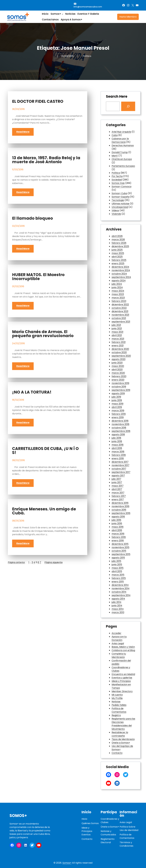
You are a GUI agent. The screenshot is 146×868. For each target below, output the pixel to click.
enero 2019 (118, 417)
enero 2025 (118, 263)
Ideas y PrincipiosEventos (87, 831)
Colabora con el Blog (123, 650)
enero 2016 (118, 541)
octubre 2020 (119, 352)
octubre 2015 (119, 551)
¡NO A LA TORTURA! (32, 392)
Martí (115, 156)
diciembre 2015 (120, 544)
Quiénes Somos (90, 823)
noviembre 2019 (120, 383)
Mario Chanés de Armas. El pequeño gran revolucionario (43, 334)
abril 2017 (117, 489)
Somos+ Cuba (119, 193)
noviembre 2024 (121, 270)
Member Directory (122, 691)
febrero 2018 (119, 455)
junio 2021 (117, 328)
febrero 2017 (119, 496)
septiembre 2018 (121, 431)
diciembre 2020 (120, 349)
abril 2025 (117, 257)
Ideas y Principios (121, 681)
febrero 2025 (119, 260)
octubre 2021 (119, 318)
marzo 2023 (118, 298)
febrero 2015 (119, 578)
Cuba (115, 135)
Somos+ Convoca (121, 186)
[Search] (128, 106)
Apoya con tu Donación (119, 638)
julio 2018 (116, 438)
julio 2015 (116, 561)
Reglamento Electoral (108, 841)
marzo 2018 (118, 452)
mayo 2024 (118, 291)
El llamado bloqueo (33, 218)
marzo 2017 (118, 493)
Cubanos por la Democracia (120, 140)
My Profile (117, 698)
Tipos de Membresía (123, 739)
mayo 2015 (118, 568)
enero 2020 (118, 380)
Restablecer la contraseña (120, 734)
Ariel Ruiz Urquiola (121, 132)
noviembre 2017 (120, 465)
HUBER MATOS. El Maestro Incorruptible (38, 277)
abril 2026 (117, 236)
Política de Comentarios (119, 710)
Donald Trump (120, 152)
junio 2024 (117, 287)
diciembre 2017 (120, 462)
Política (87, 56)
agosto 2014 (118, 599)
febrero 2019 (119, 414)
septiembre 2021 (121, 322)
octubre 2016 (119, 510)
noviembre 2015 (120, 547)
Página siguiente (54, 562)
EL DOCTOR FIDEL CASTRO (38, 101)
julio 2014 (116, 602)
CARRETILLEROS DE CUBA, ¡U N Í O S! (45, 451)
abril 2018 (117, 448)
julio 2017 (116, 479)
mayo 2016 (118, 527)
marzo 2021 (118, 339)
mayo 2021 (117, 332)
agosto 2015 (118, 558)
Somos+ (18, 816)
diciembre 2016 (120, 503)
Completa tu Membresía (119, 655)
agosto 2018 (118, 434)
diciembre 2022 (120, 305)
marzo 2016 (118, 534)
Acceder (116, 633)
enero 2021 (118, 346)
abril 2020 (117, 370)
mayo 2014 (118, 609)
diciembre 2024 (120, 267)
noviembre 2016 (120, 506)
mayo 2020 (118, 366)
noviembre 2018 (120, 424)
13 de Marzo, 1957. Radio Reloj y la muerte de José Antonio (46, 160)
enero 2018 (118, 458)
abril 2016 (117, 530)
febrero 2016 (119, 537)
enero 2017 (118, 499)
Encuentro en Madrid (123, 674)
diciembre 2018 (120, 421)
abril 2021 (117, 335)
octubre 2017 (119, 469)
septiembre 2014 (121, 595)
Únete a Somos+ (121, 743)
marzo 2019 (118, 411)
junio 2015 (117, 564)
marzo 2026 (118, 240)
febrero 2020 (119, 376)
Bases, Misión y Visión (123, 647)
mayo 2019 (117, 404)
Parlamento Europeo (123, 166)
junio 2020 (117, 363)
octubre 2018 (119, 428)
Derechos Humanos (123, 145)
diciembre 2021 (120, 311)
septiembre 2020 (121, 356)
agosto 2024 (119, 281)
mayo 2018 (118, 445)
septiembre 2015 (121, 554)
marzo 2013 (118, 612)
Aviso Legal (118, 643)
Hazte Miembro (128, 17)
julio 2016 (116, 520)
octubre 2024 (119, 274)
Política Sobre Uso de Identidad (129, 828)
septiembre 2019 (121, 390)
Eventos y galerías (122, 678)
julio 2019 (116, 397)
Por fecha (117, 176)
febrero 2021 (119, 342)
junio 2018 (117, 441)
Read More (23, 132)
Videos (115, 210)
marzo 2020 (118, 373)
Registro (116, 715)
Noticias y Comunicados (108, 833)
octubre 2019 (119, 387)
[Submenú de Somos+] (62, 14)
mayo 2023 (118, 294)
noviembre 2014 (121, 588)
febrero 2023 (119, 301)
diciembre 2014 (120, 585)
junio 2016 (117, 523)
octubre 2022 (119, 308)
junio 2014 (117, 606)
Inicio (84, 819)
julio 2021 (116, 325)
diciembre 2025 (120, 246)
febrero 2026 (119, 243)
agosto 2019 (118, 393)
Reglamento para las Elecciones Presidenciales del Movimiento (123, 724)
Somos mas (118, 183)
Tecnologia (118, 200)
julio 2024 (117, 284)
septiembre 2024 (121, 277)
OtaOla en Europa (122, 159)
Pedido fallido (119, 705)
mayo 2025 (118, 253)
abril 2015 (117, 571)
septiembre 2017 (121, 472)
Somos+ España (121, 197)
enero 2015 (118, 582)
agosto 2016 (118, 517)
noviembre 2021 (120, 315)
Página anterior (16, 562)
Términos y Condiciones (126, 844)
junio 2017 (117, 482)
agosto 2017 (118, 476)
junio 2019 (117, 400)
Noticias (116, 702)
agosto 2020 (119, 359)
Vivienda (116, 214)
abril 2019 (117, 407)
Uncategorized (120, 207)
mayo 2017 (118, 486)
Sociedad (117, 180)
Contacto (117, 753)
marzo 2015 (118, 575)
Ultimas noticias (120, 204)
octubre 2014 (119, 592)
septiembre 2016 (121, 513)
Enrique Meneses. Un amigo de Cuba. (44, 511)
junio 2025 (117, 250)
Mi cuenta (117, 695)
